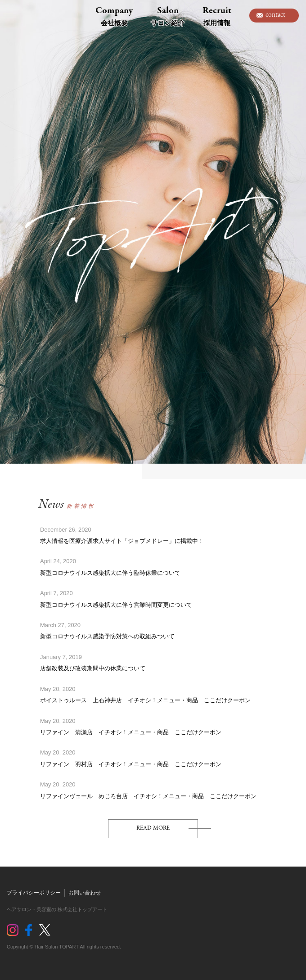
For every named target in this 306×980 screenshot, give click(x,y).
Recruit (217, 16)
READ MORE (153, 828)
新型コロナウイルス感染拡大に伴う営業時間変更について (116, 605)
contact (275, 15)
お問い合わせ (85, 893)
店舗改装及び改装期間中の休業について (93, 668)
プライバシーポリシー (34, 893)
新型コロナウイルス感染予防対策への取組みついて (107, 636)
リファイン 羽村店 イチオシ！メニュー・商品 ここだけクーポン (131, 764)
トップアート (27, 16)
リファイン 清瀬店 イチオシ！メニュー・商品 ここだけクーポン (131, 732)
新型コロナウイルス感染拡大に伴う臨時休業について (110, 573)
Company (114, 16)
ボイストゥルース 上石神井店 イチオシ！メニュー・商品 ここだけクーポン (145, 700)
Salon (168, 16)
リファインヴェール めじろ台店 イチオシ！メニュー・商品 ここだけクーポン (148, 796)
